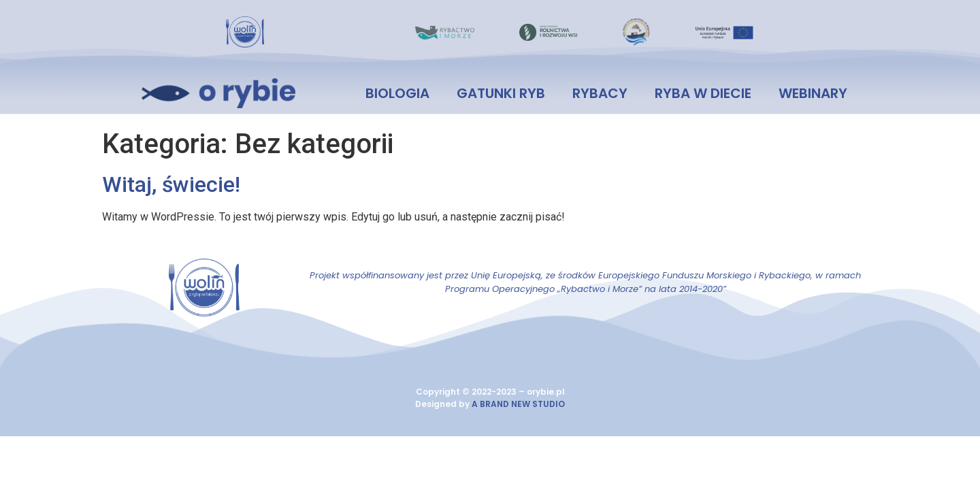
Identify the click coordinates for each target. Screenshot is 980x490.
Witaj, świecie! (171, 184)
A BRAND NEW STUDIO (518, 404)
